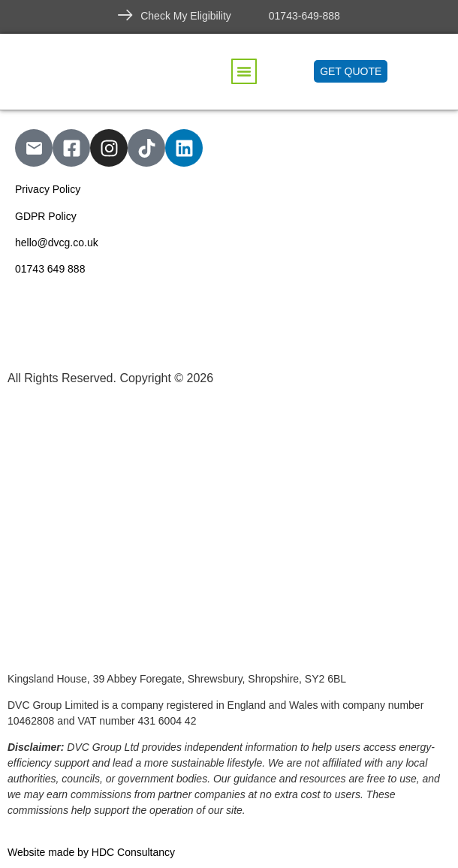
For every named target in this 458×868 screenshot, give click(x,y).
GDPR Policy (46, 216)
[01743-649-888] (254, 15)
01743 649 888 (50, 269)
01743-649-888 (304, 16)
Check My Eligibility (186, 16)
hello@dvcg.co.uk (57, 243)
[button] (244, 71)
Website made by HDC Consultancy (91, 852)
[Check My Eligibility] (125, 15)
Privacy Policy (48, 189)
